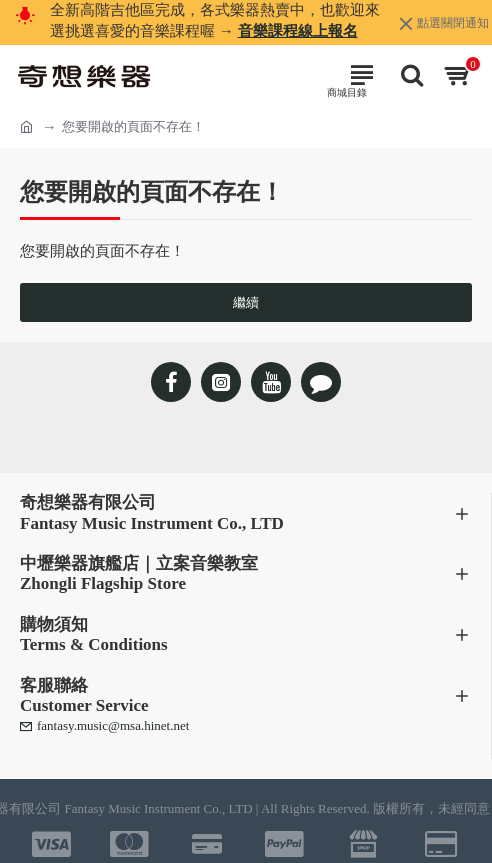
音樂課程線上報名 (298, 31)
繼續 (246, 302)
